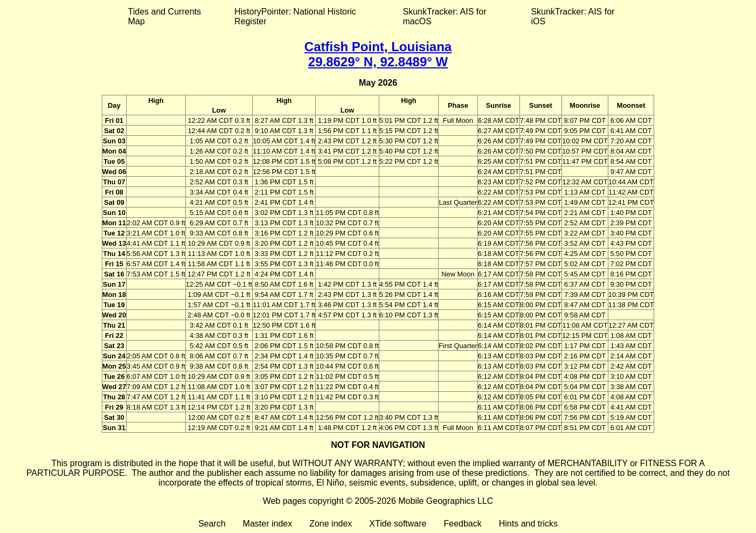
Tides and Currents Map (165, 16)
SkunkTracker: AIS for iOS (573, 16)
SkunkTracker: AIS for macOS (444, 16)
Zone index (331, 524)
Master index (268, 524)
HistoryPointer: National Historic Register (295, 16)
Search (212, 524)
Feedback (462, 524)
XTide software (398, 524)
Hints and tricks (528, 524)
